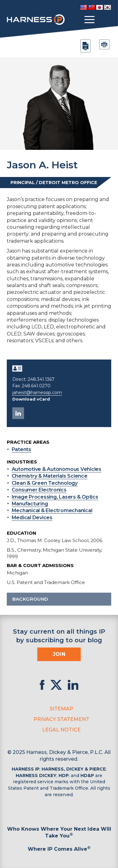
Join (59, 654)
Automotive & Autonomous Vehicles (57, 469)
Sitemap (61, 709)
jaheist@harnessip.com (37, 393)
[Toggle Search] (106, 20)
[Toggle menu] (90, 20)
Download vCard (31, 399)
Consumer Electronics (39, 490)
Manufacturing (30, 504)
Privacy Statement (61, 719)
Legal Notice (61, 730)
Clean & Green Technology (45, 483)
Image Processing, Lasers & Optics (55, 497)
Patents (21, 449)
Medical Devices (32, 518)
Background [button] (59, 599)
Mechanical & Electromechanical (52, 510)
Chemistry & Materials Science (50, 476)
